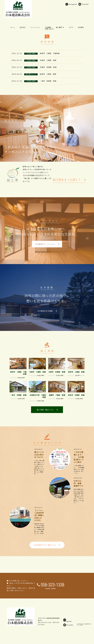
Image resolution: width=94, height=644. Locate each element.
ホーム (13, 27)
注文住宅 (23, 27)
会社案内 (81, 27)
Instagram (67, 630)
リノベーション (35, 27)
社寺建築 (48, 27)
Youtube (68, 634)
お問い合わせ (49, 29)
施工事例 (59, 27)
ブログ (71, 27)
